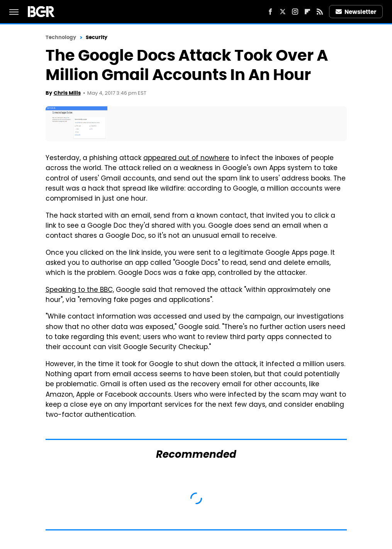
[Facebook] (270, 12)
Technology (61, 37)
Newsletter (356, 12)
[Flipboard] (307, 12)
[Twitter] (283, 12)
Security (97, 37)
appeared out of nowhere (186, 159)
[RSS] (320, 12)
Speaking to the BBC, (80, 290)
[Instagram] (295, 12)
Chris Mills (67, 93)
